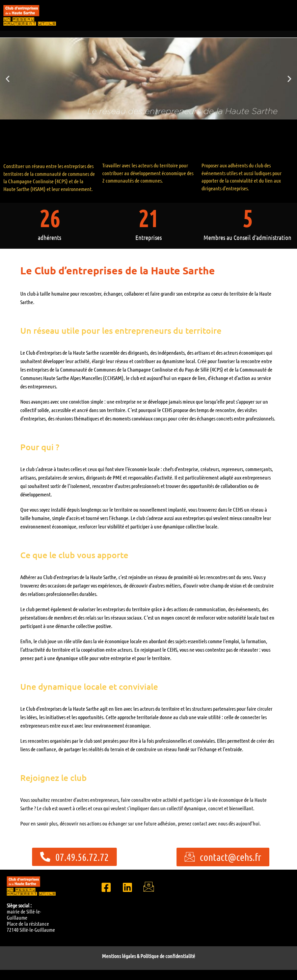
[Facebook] (106, 887)
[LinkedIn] (127, 887)
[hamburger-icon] (289, 24)
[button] (8, 78)
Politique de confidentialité (168, 956)
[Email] (148, 887)
